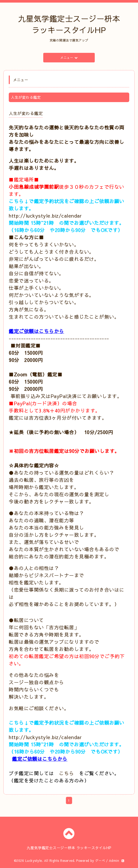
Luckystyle (34, 861)
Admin (114, 861)
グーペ (100, 861)
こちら (67, 773)
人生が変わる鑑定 (26, 113)
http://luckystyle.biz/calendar (45, 216)
